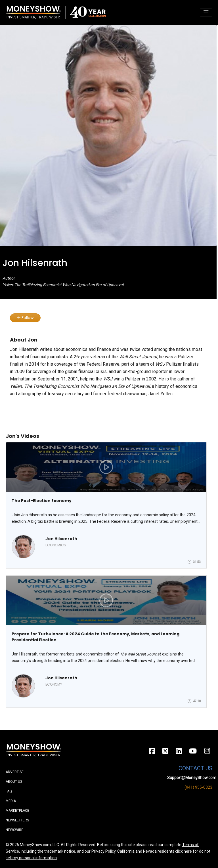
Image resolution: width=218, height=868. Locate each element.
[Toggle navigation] (206, 13)
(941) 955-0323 (198, 787)
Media (11, 801)
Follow (25, 318)
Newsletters (17, 820)
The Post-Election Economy (42, 501)
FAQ (9, 791)
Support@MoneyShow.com (192, 778)
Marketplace (17, 811)
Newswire (14, 830)
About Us (14, 782)
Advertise (15, 772)
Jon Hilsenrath (61, 539)
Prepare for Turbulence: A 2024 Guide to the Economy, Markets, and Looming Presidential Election (96, 637)
